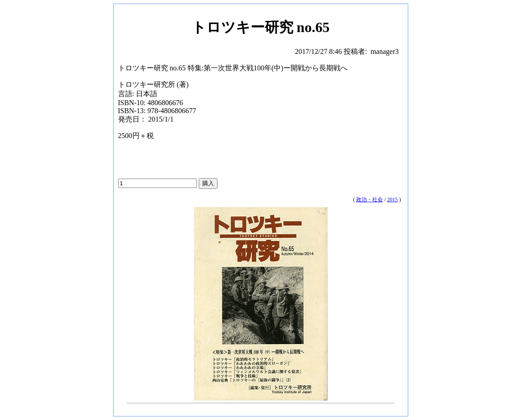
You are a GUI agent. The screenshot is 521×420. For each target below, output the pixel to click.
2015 (393, 200)
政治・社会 (369, 200)
